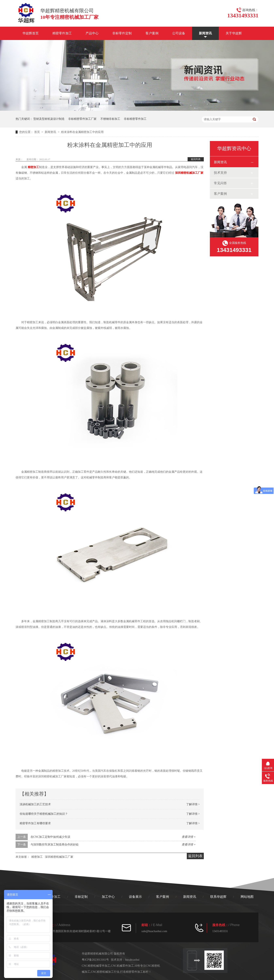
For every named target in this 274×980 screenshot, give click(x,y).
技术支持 (220, 173)
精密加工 (33, 167)
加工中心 (108, 897)
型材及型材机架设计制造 (49, 119)
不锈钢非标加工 (110, 119)
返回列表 (196, 159)
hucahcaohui (132, 960)
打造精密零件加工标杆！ (136, 972)
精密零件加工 (62, 33)
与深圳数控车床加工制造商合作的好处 (55, 845)
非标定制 (81, 897)
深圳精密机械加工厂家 (189, 173)
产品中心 (92, 33)
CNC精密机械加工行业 (105, 972)
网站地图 (247, 897)
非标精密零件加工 (135, 119)
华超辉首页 (31, 33)
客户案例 (152, 33)
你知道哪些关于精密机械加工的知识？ (44, 814)
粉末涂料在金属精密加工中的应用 (82, 132)
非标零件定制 (122, 33)
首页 (37, 132)
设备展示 (135, 897)
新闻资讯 (205, 33)
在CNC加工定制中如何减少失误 (50, 837)
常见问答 (220, 183)
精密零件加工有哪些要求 (35, 823)
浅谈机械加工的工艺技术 (35, 804)
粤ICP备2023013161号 (95, 960)
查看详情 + (189, 837)
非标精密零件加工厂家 (82, 119)
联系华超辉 (218, 897)
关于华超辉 (234, 33)
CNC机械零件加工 (122, 966)
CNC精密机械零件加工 (96, 966)
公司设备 (179, 33)
